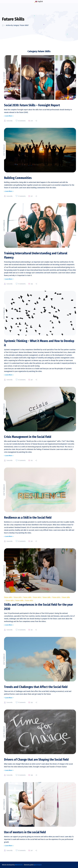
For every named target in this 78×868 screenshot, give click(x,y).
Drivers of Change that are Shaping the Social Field (36, 760)
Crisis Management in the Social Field (28, 437)
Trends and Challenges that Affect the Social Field (36, 687)
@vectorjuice (38, 865)
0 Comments (22, 121)
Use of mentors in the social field (25, 832)
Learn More (9, 116)
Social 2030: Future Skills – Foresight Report (32, 105)
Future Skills (8, 597)
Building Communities (18, 178)
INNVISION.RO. (19, 865)
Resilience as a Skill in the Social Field (28, 518)
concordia (9, 121)
